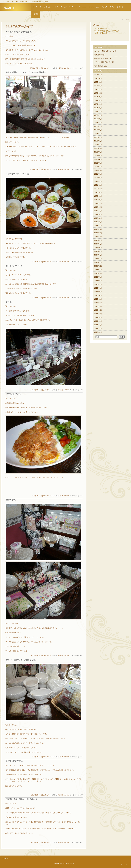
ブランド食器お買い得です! (104, 62)
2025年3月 (98, 82)
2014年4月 (98, 325)
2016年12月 (99, 266)
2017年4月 (98, 255)
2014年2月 (98, 329)
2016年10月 (99, 273)
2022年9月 (98, 152)
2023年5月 (98, 130)
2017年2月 (98, 259)
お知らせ (120, 7)
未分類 (55, 68)
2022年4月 (98, 159)
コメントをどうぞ (76, 68)
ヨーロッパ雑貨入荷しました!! (105, 51)
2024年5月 (98, 108)
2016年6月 (98, 288)
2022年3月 (98, 163)
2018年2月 (98, 222)
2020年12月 (99, 189)
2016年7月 (98, 284)
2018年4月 (98, 215)
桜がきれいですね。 (14, 394)
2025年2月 (98, 86)
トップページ (37, 7)
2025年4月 (98, 78)
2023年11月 (99, 115)
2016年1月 (98, 299)
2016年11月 (99, 270)
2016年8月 (98, 281)
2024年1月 (98, 112)
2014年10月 (99, 314)
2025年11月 (99, 75)
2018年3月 (98, 218)
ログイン (124, 864)
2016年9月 (98, 277)
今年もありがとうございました (19, 32)
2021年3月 (98, 181)
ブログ (112, 7)
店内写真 (47, 7)
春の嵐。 (10, 302)
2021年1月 (98, 185)
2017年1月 (98, 262)
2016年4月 (98, 295)
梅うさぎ (5, 858)
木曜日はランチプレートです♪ (18, 174)
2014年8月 (98, 317)
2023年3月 (98, 134)
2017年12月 (99, 229)
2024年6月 (98, 104)
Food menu (73, 7)
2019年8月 (98, 200)
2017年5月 (98, 251)
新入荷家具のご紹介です (103, 58)
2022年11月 (99, 145)
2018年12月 (99, 203)
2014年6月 (98, 321)
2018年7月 (98, 211)
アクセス (105, 7)
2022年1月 (98, 167)
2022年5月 (98, 156)
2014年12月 (99, 310)
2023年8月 (98, 123)
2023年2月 (98, 137)
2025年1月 (98, 89)
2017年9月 (98, 240)
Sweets (91, 7)
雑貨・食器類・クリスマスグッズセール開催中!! (26, 72)
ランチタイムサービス (60, 7)
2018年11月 (99, 207)
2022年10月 (99, 148)
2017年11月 (99, 233)
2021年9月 (98, 174)
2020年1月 (98, 196)
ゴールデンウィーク (14, 266)
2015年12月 (99, 303)
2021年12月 (99, 170)
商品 (98, 7)
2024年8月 (98, 100)
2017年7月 (98, 244)
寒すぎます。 (11, 500)
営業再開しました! (101, 66)
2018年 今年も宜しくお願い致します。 (23, 799)
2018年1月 (98, 226)
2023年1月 (98, 141)
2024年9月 (98, 97)
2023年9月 (98, 119)
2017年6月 (98, 248)
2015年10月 (99, 306)
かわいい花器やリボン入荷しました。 (21, 660)
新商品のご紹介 (100, 55)
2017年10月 (99, 237)
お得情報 (36, 14)
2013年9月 (98, 332)
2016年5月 (98, 292)
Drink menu (83, 7)
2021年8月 (98, 178)
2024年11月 (99, 93)
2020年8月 (98, 192)
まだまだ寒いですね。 (15, 761)
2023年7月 (98, 126)
